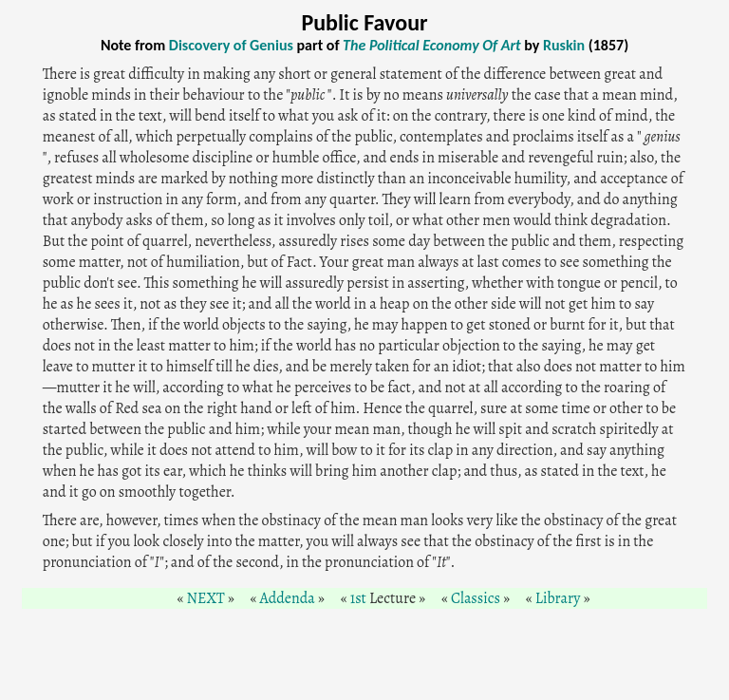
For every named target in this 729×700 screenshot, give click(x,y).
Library (558, 598)
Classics (476, 598)
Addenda (288, 598)
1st (358, 598)
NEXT (206, 598)
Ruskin (564, 45)
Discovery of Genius (231, 45)
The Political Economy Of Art (432, 45)
